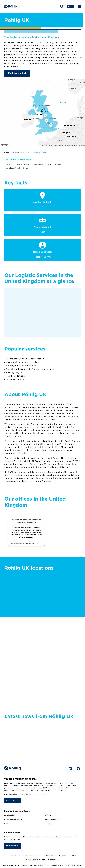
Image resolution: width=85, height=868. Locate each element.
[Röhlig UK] (42, 113)
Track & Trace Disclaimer (28, 856)
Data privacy (62, 856)
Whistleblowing (32, 860)
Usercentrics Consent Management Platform (27, 543)
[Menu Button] (78, 7)
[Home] (11, 7)
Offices (48, 815)
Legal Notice (73, 856)
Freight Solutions (11, 815)
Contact (42, 860)
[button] (62, 7)
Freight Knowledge (53, 820)
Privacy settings (53, 860)
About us (49, 824)
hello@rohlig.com (40, 865)
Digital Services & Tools (13, 820)
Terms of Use (12, 856)
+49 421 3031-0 (27, 865)
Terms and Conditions (47, 856)
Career (7, 824)
